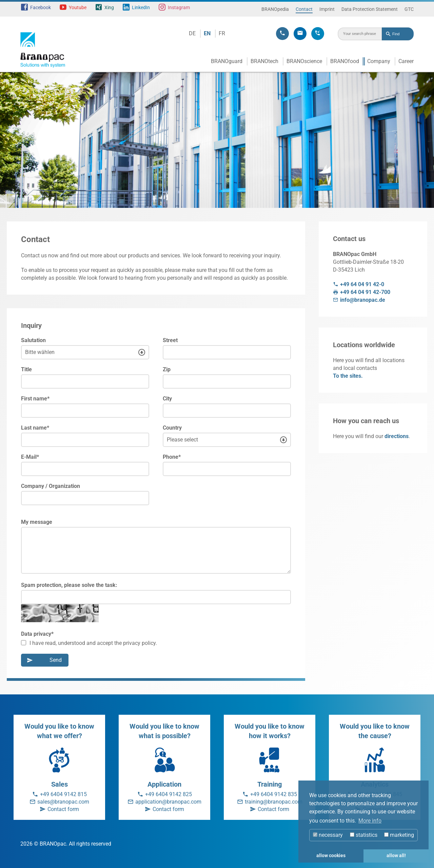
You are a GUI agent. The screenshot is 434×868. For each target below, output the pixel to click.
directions (397, 436)
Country (172, 428)
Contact (304, 9)
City (167, 399)
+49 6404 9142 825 (169, 794)
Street (170, 340)
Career (406, 61)
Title (26, 369)
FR (222, 33)
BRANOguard (227, 61)
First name (35, 399)
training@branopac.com (274, 802)
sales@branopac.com (63, 802)
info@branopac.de (363, 300)
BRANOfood (345, 61)
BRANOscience (304, 61)
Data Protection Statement (370, 9)
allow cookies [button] (331, 856)
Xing (109, 7)
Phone (172, 457)
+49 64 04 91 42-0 (362, 284)
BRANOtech (264, 61)
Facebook (41, 7)
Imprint (327, 9)
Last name (35, 428)
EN (207, 33)
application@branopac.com (168, 802)
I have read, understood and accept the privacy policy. (89, 643)
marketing (399, 835)
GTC (409, 9)
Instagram (179, 7)
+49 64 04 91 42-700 (365, 292)
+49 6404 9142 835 (274, 794)
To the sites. (348, 376)
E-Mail (30, 457)
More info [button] (370, 821)
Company (379, 61)
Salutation (33, 340)
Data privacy (37, 634)
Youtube (78, 7)
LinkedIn (141, 7)
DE (192, 33)
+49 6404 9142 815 (63, 794)
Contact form (63, 809)
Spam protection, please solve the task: (69, 585)
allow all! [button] (396, 856)
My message (37, 522)
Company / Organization (51, 486)
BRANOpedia (275, 9)
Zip (167, 369)
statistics (364, 835)
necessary (328, 835)
